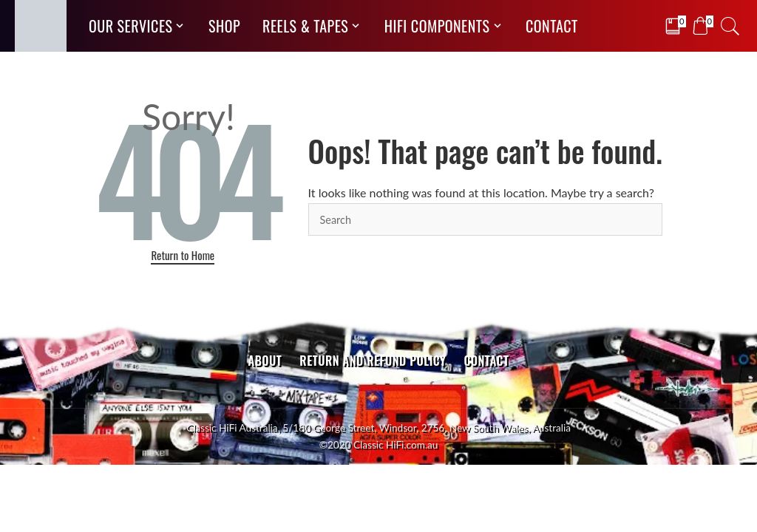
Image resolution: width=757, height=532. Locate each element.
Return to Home (183, 255)
